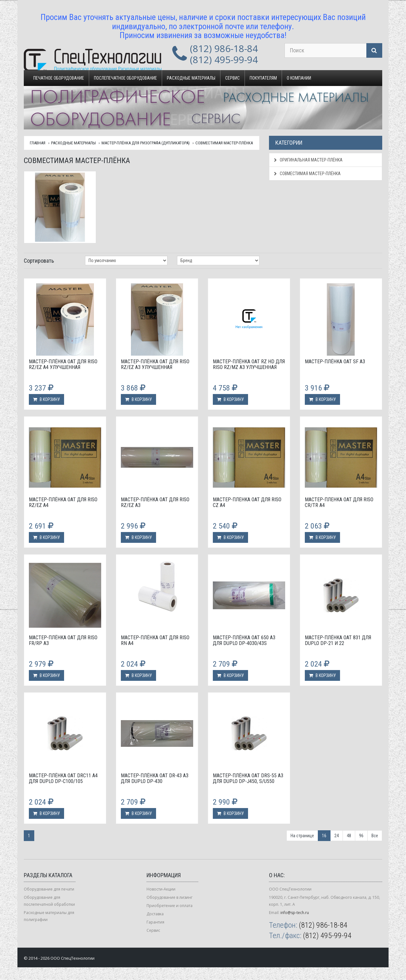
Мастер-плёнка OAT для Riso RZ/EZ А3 (155, 502)
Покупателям (263, 78)
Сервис (232, 78)
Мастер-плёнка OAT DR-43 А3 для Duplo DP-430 (155, 778)
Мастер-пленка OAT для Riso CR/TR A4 (339, 502)
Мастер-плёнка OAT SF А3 (335, 362)
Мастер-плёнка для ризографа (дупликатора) (146, 143)
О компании (299, 78)
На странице (302, 836)
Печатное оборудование (59, 78)
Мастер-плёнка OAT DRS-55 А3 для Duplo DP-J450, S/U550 (248, 778)
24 (337, 836)
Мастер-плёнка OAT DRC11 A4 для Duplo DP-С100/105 (63, 778)
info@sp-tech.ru (295, 913)
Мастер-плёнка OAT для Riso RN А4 (155, 640)
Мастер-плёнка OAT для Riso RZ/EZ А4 (63, 502)
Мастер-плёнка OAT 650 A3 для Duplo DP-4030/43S (244, 640)
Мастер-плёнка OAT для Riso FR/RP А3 (63, 640)
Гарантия (155, 922)
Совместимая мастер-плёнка (224, 143)
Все (375, 836)
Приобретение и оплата (170, 906)
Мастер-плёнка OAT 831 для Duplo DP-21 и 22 (338, 640)
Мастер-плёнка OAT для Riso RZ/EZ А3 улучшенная (155, 364)
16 (324, 836)
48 (349, 836)
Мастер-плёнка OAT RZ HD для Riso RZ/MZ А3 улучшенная (249, 364)
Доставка (155, 914)
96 (361, 836)
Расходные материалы (191, 78)
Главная (38, 143)
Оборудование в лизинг (170, 897)
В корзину (46, 399)
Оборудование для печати (49, 889)
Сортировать (39, 261)
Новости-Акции (161, 889)
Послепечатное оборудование (125, 78)
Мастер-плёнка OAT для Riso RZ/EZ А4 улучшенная (63, 364)
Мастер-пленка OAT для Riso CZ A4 (247, 502)
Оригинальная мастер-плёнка (308, 160)
